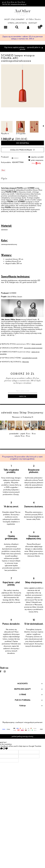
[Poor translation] (5, 749)
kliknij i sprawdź (37, 344)
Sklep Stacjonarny (14, 19)
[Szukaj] (17, 27)
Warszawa (16, 417)
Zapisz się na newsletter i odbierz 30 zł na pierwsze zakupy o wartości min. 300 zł (23, 38)
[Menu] (6, 27)
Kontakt (33, 23)
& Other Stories (33, 20)
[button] (43, 126)
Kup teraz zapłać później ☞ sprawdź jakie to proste (22, 48)
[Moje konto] (28, 27)
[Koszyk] (39, 27)
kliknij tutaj (26, 362)
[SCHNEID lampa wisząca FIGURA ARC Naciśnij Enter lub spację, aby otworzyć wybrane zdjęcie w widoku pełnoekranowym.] (22, 86)
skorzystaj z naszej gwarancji (33, 348)
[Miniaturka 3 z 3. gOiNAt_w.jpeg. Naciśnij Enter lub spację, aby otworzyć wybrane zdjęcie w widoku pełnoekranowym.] (34, 127)
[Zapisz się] (23, 396)
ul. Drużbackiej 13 (27, 417)
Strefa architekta (17, 23)
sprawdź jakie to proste (30, 358)
